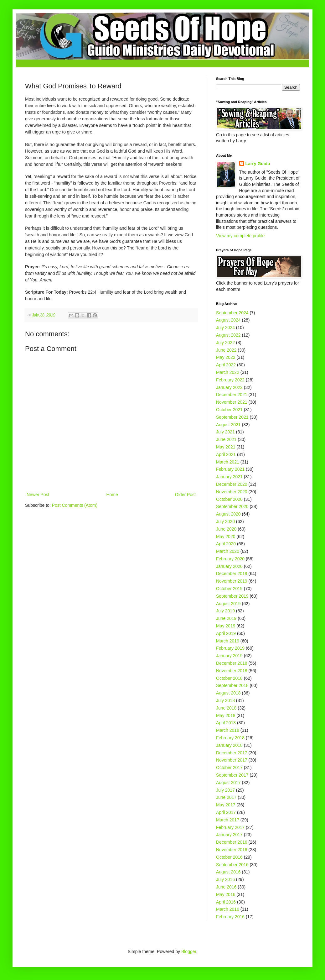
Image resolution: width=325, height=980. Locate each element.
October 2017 (229, 768)
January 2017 (229, 835)
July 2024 (225, 328)
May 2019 (226, 626)
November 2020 (232, 492)
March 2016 (228, 909)
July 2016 (225, 879)
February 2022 (230, 380)
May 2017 (226, 805)
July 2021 (225, 432)
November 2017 (232, 760)
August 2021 (228, 425)
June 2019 (226, 618)
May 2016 (226, 894)
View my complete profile (240, 236)
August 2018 (228, 693)
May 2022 (226, 357)
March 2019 (228, 641)
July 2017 (225, 790)
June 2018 (226, 708)
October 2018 (229, 678)
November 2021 (232, 402)
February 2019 (230, 648)
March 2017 (228, 820)
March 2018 (228, 730)
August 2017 (228, 783)
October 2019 (229, 589)
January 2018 (229, 745)
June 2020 (226, 529)
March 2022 (228, 372)
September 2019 (232, 596)
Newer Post (38, 495)
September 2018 (232, 685)
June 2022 (226, 350)
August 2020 (228, 514)
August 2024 (228, 320)
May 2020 (226, 537)
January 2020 (229, 566)
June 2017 (226, 797)
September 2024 (232, 313)
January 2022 (229, 387)
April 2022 (226, 365)
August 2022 (228, 335)
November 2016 (232, 850)
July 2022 (225, 343)
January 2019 (229, 656)
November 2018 (232, 671)
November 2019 (232, 581)
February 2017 (230, 827)
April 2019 (226, 633)
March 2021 (228, 462)
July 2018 (225, 700)
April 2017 (226, 812)
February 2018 (230, 738)
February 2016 (230, 917)
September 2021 (232, 417)
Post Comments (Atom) (75, 505)
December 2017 (232, 753)
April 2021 (226, 454)
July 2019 (225, 611)
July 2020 (225, 521)
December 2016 (232, 842)
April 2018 (226, 723)
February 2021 (230, 469)
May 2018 (226, 715)
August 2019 (228, 604)
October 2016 (229, 857)
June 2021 (226, 439)
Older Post (185, 495)
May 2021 (226, 447)
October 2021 (229, 410)
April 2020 (226, 544)
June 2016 (226, 887)
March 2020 (228, 551)
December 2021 (232, 395)
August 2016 (228, 872)
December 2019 (232, 574)
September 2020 (232, 506)
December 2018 (232, 663)
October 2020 (229, 499)
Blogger (189, 951)
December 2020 (232, 484)
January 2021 (229, 477)
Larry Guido (258, 164)
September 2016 (232, 865)
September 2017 (232, 775)
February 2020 (230, 559)
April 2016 (226, 902)
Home (112, 495)
